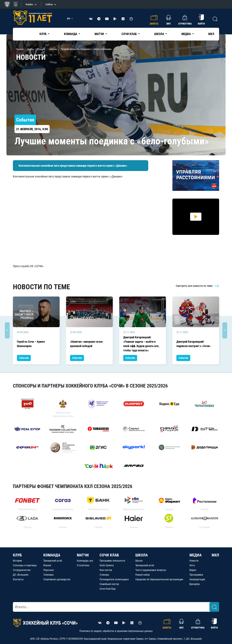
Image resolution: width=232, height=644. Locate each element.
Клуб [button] (43, 34)
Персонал (49, 570)
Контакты (18, 579)
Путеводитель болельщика (114, 579)
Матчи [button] (100, 34)
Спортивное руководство (57, 579)
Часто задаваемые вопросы (151, 570)
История (17, 561)
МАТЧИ (83, 555)
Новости (194, 561)
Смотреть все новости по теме (197, 286)
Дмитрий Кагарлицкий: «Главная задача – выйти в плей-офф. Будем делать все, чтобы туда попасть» (141, 344)
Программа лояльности (112, 561)
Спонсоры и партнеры (25, 565)
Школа (139, 561)
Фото (192, 565)
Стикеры (104, 575)
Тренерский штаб (53, 561)
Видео (193, 570)
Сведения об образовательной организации (159, 579)
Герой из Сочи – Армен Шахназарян (31, 344)
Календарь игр (85, 561)
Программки (196, 575)
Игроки (47, 565)
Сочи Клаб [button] (129, 34)
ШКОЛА (142, 555)
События (24, 358)
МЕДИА (196, 555)
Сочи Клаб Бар (108, 589)
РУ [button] (69, 19)
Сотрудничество (22, 570)
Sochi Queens (107, 565)
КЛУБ (17, 555)
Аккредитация (197, 579)
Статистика (83, 565)
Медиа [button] (186, 34)
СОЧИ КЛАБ (109, 555)
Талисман (48, 575)
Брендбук (195, 584)
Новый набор (143, 575)
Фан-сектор (106, 570)
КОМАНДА (52, 555)
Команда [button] (71, 34)
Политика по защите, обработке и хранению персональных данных (116, 631)
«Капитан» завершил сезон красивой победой (86, 344)
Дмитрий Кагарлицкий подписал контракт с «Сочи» (193, 344)
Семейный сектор (109, 584)
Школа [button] (159, 34)
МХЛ (211, 34)
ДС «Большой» (21, 575)
